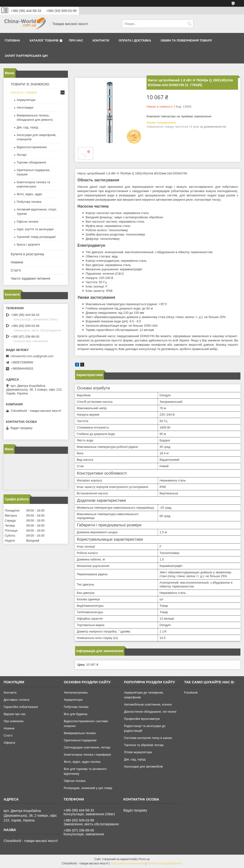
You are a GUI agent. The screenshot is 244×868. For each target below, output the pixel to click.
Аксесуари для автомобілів (143, 766)
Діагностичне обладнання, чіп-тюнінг (150, 712)
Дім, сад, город (27, 127)
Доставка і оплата (16, 700)
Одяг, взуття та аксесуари (35, 229)
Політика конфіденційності (165, 863)
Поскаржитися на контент (128, 863)
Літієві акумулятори (138, 752)
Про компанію (14, 721)
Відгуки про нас (15, 714)
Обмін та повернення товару (186, 40)
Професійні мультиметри (142, 719)
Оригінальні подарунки (80, 740)
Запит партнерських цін (26, 56)
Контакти (101, 40)
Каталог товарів (44, 40)
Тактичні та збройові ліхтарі (144, 745)
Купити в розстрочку (27, 254)
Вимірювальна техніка (80, 733)
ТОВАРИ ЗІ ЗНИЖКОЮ (30, 84)
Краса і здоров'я (28, 244)
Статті (16, 270)
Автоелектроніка (76, 693)
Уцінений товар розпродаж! (36, 237)
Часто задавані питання (30, 278)
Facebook (191, 693)
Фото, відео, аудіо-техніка (82, 762)
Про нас (76, 40)
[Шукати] (189, 24)
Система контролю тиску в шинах (148, 738)
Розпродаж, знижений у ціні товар (88, 788)
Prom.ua (144, 859)
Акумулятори (26, 100)
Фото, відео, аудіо (29, 194)
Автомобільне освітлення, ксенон (148, 704)
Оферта (9, 743)
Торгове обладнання (31, 162)
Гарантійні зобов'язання (21, 707)
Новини (17, 262)
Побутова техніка (29, 202)
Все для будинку (76, 714)
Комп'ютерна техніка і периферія (87, 755)
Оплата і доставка (135, 40)
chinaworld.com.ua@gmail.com (32, 356)
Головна (12, 40)
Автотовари (25, 107)
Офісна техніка (28, 222)
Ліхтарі (22, 155)
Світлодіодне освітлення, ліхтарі (87, 747)
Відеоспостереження (32, 147)
